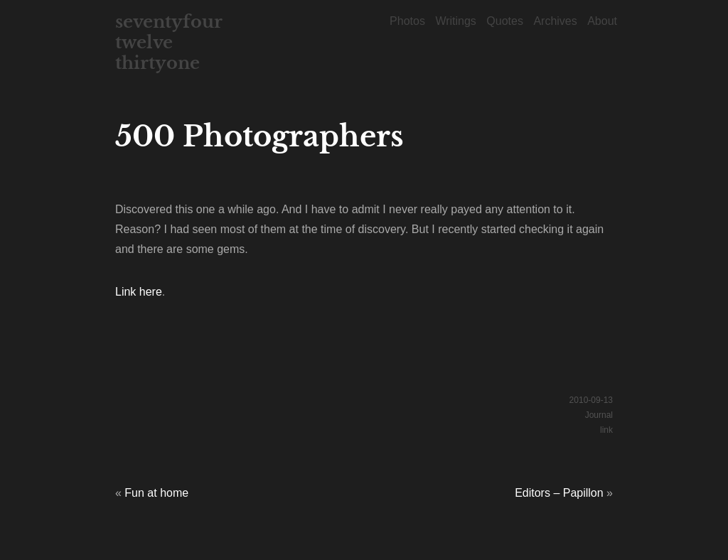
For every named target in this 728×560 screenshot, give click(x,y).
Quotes (505, 21)
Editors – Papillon (559, 493)
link (606, 430)
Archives (555, 21)
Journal (599, 415)
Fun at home (156, 493)
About (602, 21)
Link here (139, 292)
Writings (456, 21)
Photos (407, 21)
